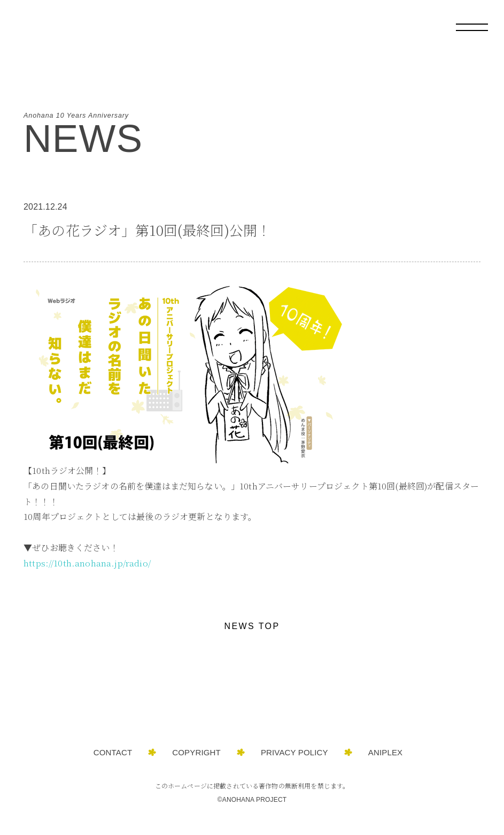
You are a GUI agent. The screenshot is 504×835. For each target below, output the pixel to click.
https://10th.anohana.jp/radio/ (87, 563)
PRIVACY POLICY (294, 752)
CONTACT (113, 752)
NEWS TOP (252, 626)
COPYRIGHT (196, 752)
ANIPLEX (385, 752)
